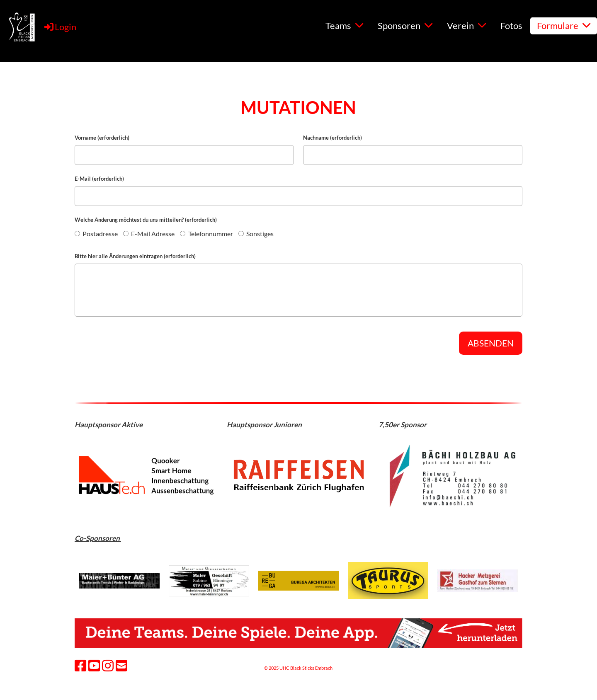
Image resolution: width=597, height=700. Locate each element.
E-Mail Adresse (149, 234)
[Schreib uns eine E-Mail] (121, 665)
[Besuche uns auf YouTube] (94, 665)
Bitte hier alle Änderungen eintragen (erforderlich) (135, 256)
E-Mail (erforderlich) (99, 179)
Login (60, 27)
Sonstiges (256, 234)
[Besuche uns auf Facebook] (80, 665)
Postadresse (96, 234)
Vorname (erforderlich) (102, 138)
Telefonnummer (206, 234)
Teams (344, 25)
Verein (466, 25)
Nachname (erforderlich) (332, 138)
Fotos (511, 25)
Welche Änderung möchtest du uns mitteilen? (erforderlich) (146, 220)
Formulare (564, 25)
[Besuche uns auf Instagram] (108, 665)
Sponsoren (405, 25)
